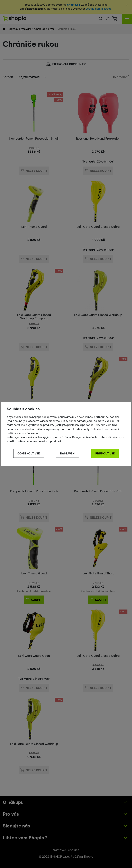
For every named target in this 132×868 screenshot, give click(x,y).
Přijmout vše (105, 454)
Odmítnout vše (29, 454)
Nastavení (68, 454)
